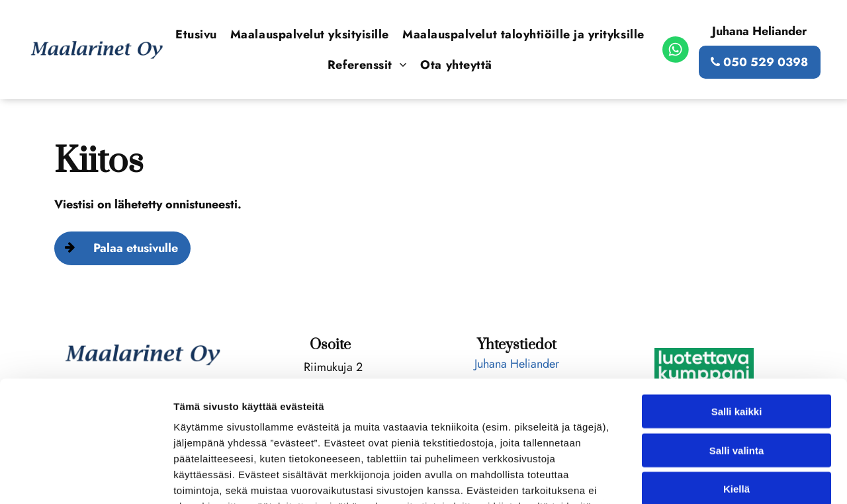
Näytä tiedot (708, 478)
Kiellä (736, 377)
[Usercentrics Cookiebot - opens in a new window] (86, 478)
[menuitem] (196, 34)
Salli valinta (737, 338)
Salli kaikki (737, 300)
